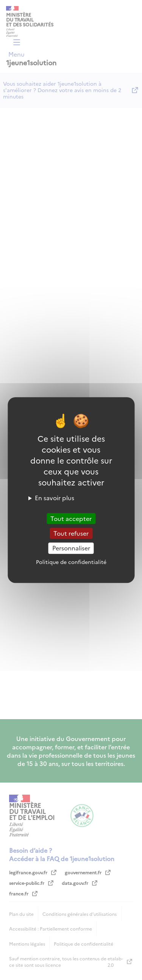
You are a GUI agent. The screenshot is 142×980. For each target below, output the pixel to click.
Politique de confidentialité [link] (71, 562)
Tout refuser (71, 533)
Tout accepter (71, 518)
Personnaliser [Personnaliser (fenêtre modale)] (71, 548)
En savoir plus (55, 498)
